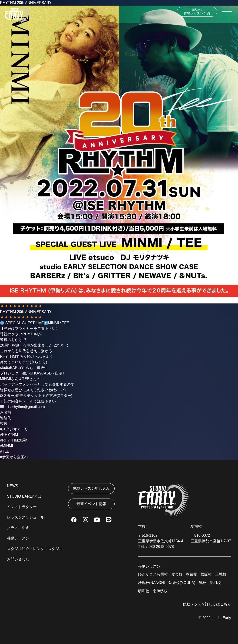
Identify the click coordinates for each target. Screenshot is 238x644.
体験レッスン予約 (197, 12)
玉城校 (221, 574)
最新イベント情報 (91, 504)
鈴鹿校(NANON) (152, 583)
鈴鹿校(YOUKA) (182, 583)
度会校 (177, 574)
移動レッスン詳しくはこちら (207, 604)
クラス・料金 (18, 528)
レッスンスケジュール (26, 517)
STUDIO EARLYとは (24, 496)
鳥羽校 (215, 583)
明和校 (144, 591)
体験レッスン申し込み (91, 488)
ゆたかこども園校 (153, 574)
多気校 (192, 574)
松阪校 (206, 574)
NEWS (13, 486)
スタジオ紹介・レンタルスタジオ (35, 549)
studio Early (221, 618)
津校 (202, 583)
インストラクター (22, 507)
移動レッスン (18, 538)
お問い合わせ (18, 559)
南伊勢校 (160, 591)
